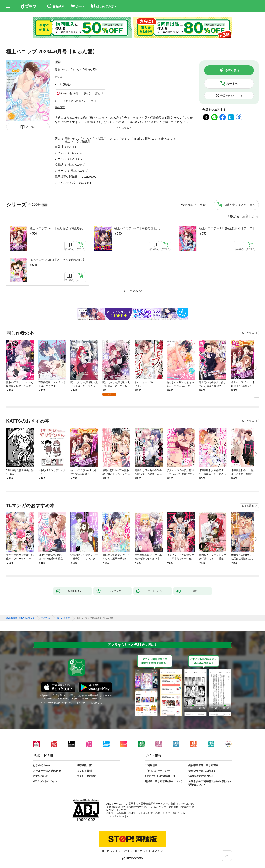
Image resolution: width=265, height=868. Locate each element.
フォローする (95, 70)
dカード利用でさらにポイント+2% (74, 101)
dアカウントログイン (45, 781)
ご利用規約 (151, 765)
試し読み (31, 127)
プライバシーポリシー (157, 771)
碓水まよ (167, 139)
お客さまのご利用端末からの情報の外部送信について (210, 783)
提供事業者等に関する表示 (203, 765)
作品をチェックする (232, 96)
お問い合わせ (41, 776)
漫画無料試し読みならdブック (20, 618)
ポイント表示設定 (87, 776)
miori (136, 139)
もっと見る (248, 333)
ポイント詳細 (92, 93)
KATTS (72, 147)
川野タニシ (150, 139)
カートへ (232, 84)
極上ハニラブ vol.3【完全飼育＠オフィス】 (227, 228)
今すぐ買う (232, 70)
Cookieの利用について (201, 776)
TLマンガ (76, 153)
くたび (77, 70)
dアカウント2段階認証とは (160, 776)
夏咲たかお (62, 70)
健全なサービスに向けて (202, 771)
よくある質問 (84, 771)
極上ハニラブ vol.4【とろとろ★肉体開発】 (58, 260)
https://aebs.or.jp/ (118, 817)
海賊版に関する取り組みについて (164, 781)
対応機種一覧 (84, 765)
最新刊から (251, 216)
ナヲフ (126, 139)
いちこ (114, 139)
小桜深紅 (100, 139)
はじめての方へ (42, 765)
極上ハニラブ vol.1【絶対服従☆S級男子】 (57, 228)
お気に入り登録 (195, 205)
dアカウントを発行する (117, 851)
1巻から (234, 216)
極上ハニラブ (76, 165)
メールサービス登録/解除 (47, 771)
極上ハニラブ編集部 (78, 141)
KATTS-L (76, 159)
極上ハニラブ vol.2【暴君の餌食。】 (138, 228)
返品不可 (60, 107)
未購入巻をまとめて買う (239, 205)
